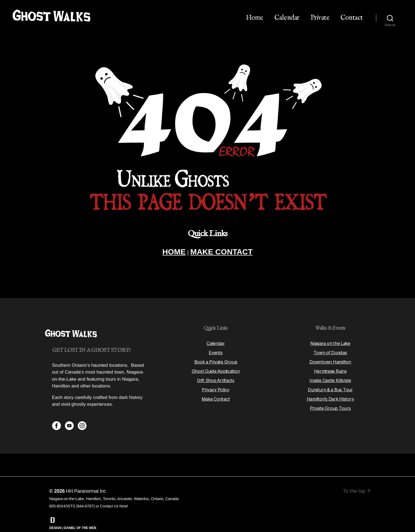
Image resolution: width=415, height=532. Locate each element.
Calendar (287, 18)
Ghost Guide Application (216, 360)
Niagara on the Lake (330, 332)
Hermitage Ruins (330, 360)
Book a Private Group (216, 351)
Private (320, 18)
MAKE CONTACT (222, 252)
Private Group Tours (330, 397)
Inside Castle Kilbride (330, 369)
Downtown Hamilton (330, 351)
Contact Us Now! (114, 495)
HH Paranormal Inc (86, 480)
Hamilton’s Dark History (330, 388)
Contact (352, 18)
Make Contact (216, 388)
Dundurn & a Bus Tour (330, 379)
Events (216, 342)
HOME (172, 252)
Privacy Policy (216, 379)
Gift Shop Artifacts (216, 369)
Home (255, 18)
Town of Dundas (330, 342)
